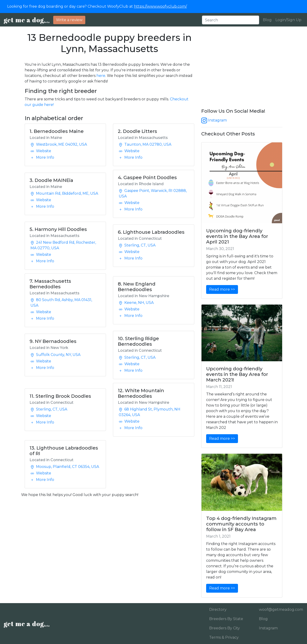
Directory (218, 609)
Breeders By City (224, 628)
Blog (267, 20)
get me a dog (27, 20)
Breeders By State (226, 619)
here (101, 76)
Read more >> (222, 289)
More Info (42, 157)
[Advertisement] (242, 70)
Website (41, 151)
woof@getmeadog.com (279, 609)
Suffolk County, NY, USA (55, 355)
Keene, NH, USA (136, 303)
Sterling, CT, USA (137, 245)
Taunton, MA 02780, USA (145, 144)
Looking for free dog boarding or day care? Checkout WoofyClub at (97, 6)
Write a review (69, 20)
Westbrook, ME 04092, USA (59, 144)
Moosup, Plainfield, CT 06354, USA (65, 467)
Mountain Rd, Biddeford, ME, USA (64, 193)
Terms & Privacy (224, 637)
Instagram (214, 120)
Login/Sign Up (288, 20)
